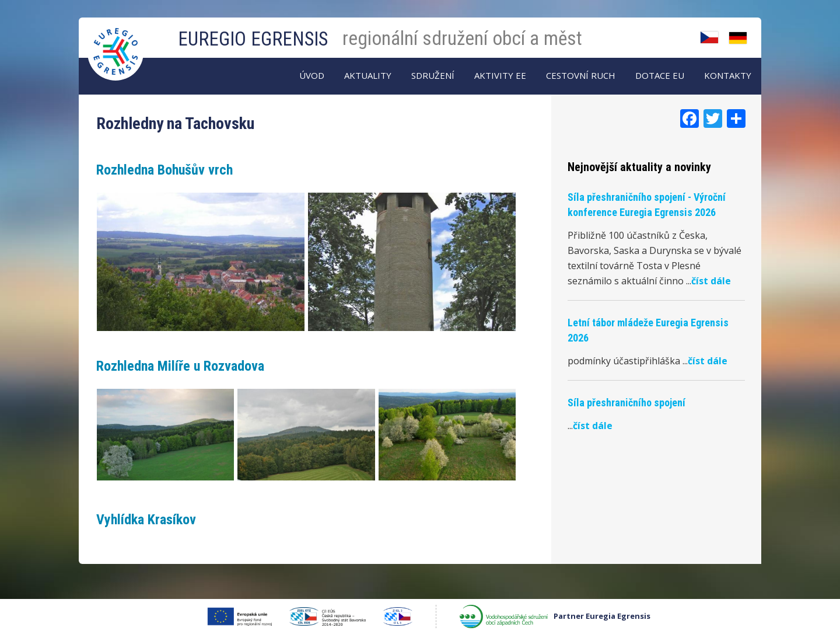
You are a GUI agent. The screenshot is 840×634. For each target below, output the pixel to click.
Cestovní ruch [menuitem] (581, 75)
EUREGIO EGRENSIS (253, 39)
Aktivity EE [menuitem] (500, 75)
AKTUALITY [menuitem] (368, 75)
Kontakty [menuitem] (728, 75)
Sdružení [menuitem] (433, 75)
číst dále (711, 281)
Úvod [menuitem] (312, 75)
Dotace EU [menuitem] (660, 75)
